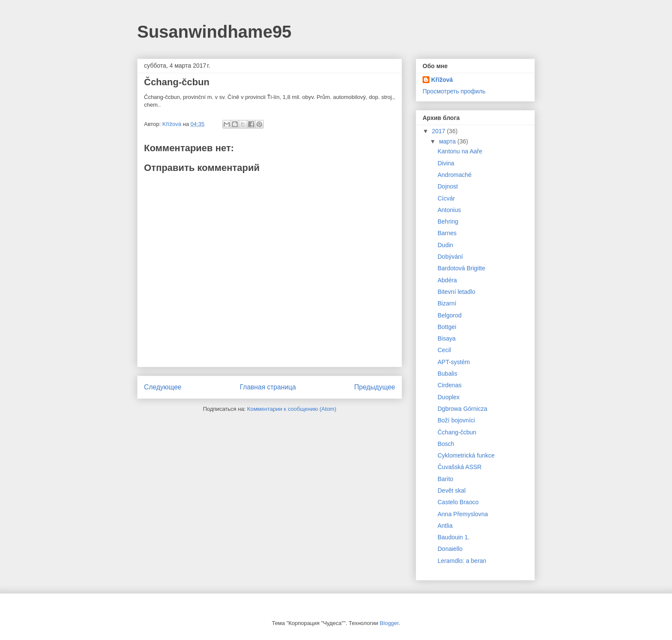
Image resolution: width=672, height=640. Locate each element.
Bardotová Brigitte (461, 268)
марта (448, 141)
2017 (439, 131)
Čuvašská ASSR (460, 467)
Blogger (389, 623)
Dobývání (450, 257)
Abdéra (447, 280)
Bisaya (447, 338)
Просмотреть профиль (454, 91)
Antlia (445, 526)
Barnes (447, 233)
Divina (446, 163)
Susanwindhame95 (214, 32)
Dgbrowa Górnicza (462, 409)
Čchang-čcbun (457, 432)
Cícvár (446, 198)
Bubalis (447, 374)
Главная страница (268, 387)
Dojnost (448, 186)
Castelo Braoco (458, 502)
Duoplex (448, 397)
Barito (445, 479)
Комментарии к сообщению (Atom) (292, 409)
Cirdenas (450, 385)
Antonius (449, 210)
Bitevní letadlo (456, 292)
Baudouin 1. (454, 537)
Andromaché (454, 175)
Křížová (442, 80)
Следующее (163, 387)
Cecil (444, 350)
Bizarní (447, 303)
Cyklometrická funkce (466, 455)
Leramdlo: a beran (462, 561)
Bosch (446, 444)
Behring (448, 221)
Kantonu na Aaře (460, 151)
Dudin (445, 245)
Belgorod (450, 315)
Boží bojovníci (456, 420)
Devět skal (451, 490)
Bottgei (447, 327)
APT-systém (454, 362)
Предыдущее (375, 387)
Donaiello (450, 549)
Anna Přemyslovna (463, 514)
